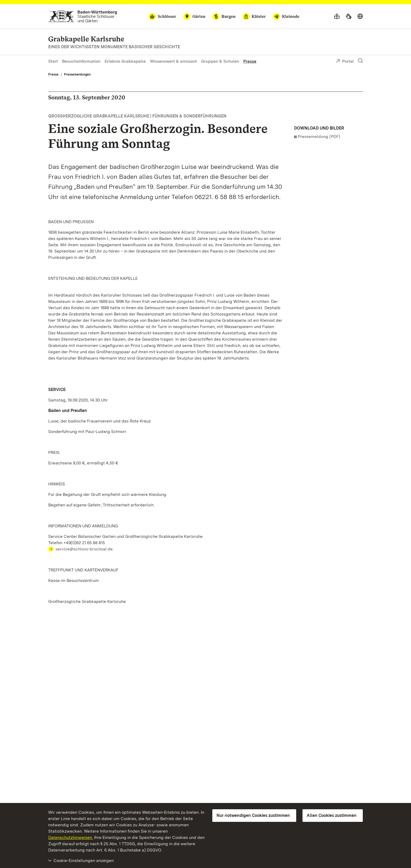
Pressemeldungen (77, 74)
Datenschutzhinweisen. (71, 837)
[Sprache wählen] (360, 17)
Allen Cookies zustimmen (332, 815)
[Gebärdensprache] (348, 17)
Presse (250, 61)
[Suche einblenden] (360, 61)
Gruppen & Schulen (220, 61)
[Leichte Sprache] (337, 17)
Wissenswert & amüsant (173, 61)
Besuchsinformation (81, 61)
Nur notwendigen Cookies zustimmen (253, 815)
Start (53, 61)
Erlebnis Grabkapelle (125, 61)
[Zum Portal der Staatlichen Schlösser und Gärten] (83, 16)
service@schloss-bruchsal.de (84, 549)
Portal (345, 62)
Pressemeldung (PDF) (319, 136)
